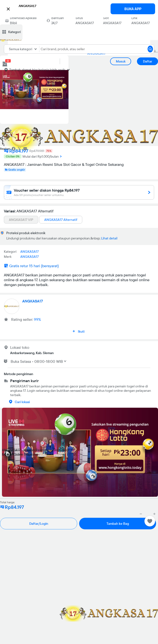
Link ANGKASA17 (141, 20)
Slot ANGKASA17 (112, 20)
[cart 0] (5, 64)
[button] (79, 8)
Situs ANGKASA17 (85, 20)
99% (37, 319)
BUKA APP (133, 9)
